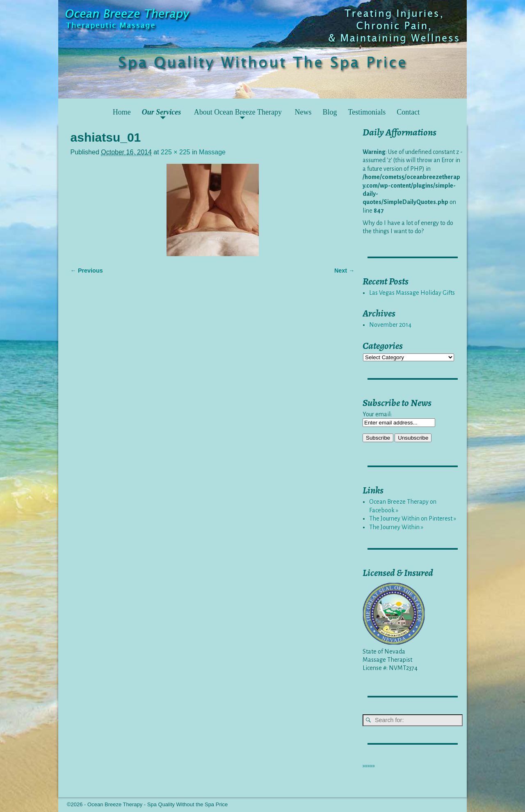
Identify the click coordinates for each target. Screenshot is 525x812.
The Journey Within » (396, 527)
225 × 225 (176, 152)
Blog (330, 112)
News (303, 112)
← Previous (87, 271)
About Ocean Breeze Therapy (238, 112)
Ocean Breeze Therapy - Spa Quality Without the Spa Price (157, 804)
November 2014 (390, 325)
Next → (345, 271)
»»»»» (369, 766)
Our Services (162, 112)
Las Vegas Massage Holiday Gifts (412, 293)
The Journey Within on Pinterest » (413, 518)
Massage (212, 152)
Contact (408, 112)
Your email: (377, 414)
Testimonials (367, 112)
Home (122, 112)
